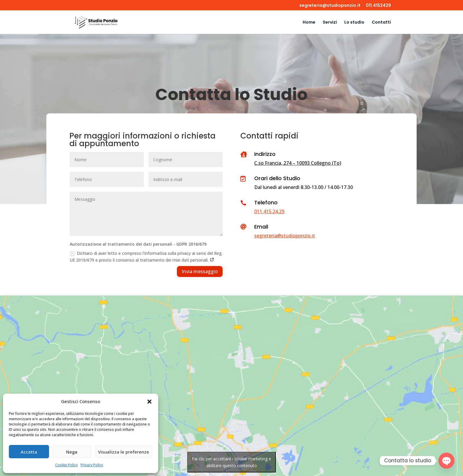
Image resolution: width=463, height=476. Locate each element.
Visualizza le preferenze (124, 452)
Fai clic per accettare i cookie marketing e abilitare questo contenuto (231, 462)
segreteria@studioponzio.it (330, 6)
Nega (72, 452)
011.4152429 (378, 6)
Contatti (381, 23)
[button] (149, 402)
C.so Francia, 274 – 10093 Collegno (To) (298, 163)
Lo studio (354, 23)
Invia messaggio (200, 271)
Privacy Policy (92, 465)
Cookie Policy (66, 465)
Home (309, 23)
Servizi (330, 23)
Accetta (29, 452)
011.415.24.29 (269, 211)
